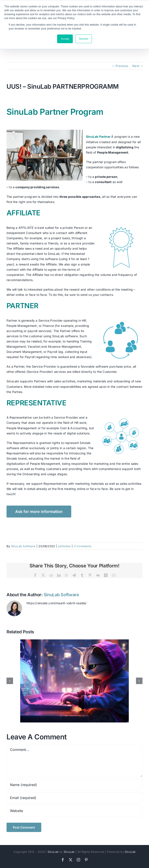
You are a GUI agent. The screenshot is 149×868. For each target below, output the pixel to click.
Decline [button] (84, 39)
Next (136, 66)
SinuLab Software (23, 546)
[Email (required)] (74, 798)
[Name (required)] (74, 785)
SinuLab (53, 852)
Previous (122, 66)
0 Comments (83, 546)
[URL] (74, 811)
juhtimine (65, 546)
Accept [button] (65, 39)
